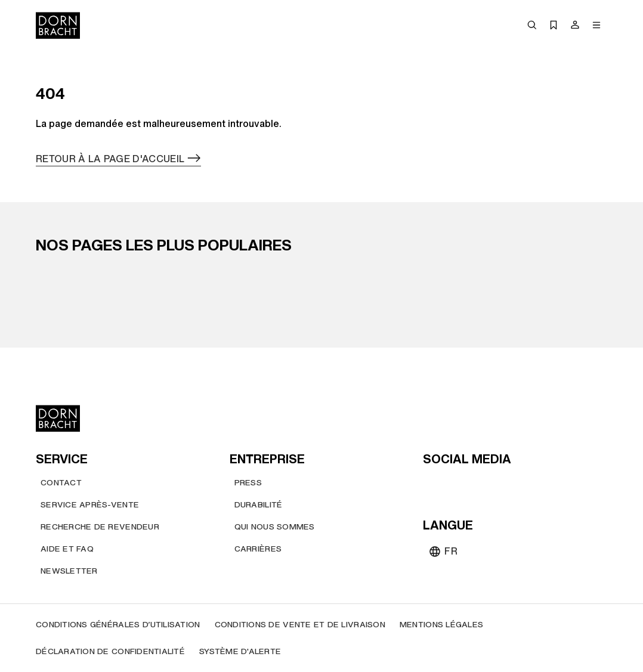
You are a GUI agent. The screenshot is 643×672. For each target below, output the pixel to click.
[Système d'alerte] (240, 651)
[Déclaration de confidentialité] (110, 651)
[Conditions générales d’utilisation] (118, 625)
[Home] (58, 25)
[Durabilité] (259, 505)
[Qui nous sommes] (275, 527)
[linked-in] (520, 485)
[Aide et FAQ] (67, 549)
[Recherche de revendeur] (100, 527)
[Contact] (61, 483)
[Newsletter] (69, 571)
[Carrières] (258, 549)
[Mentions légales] (441, 625)
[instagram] (455, 485)
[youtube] (434, 485)
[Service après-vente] (90, 505)
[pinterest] (477, 485)
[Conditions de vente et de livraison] (300, 625)
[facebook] (498, 485)
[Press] (248, 483)
